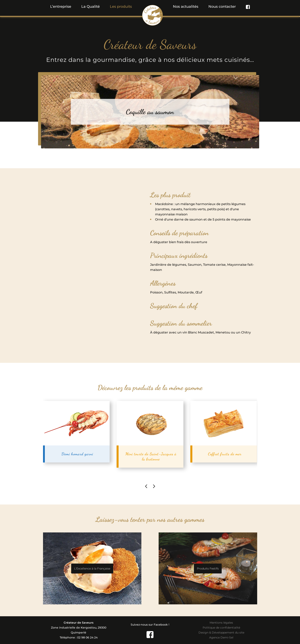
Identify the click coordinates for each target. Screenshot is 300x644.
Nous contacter (222, 7)
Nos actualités (186, 7)
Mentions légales (221, 623)
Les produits (121, 7)
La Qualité (91, 7)
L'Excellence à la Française (92, 569)
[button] (121, 7)
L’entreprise (61, 7)
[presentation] (146, 486)
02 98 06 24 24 (87, 637)
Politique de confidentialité (221, 628)
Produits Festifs (208, 569)
